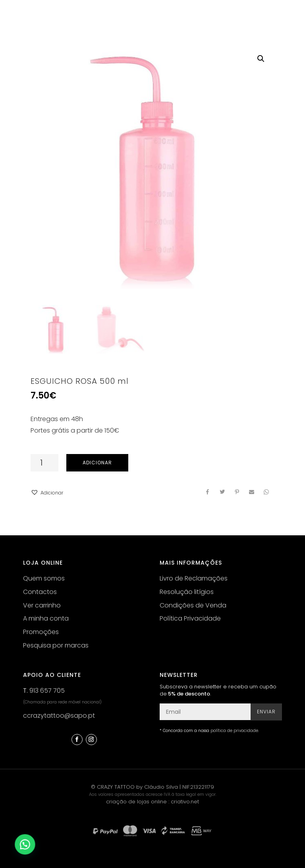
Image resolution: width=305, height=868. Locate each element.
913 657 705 (47, 691)
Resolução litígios (187, 592)
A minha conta (46, 618)
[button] (47, 493)
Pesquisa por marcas (56, 645)
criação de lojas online (136, 802)
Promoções (41, 632)
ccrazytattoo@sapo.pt (59, 716)
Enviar (266, 712)
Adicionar (97, 463)
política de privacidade (234, 731)
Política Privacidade (190, 618)
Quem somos (44, 578)
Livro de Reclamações (194, 578)
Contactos (40, 592)
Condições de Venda (193, 605)
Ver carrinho (42, 605)
